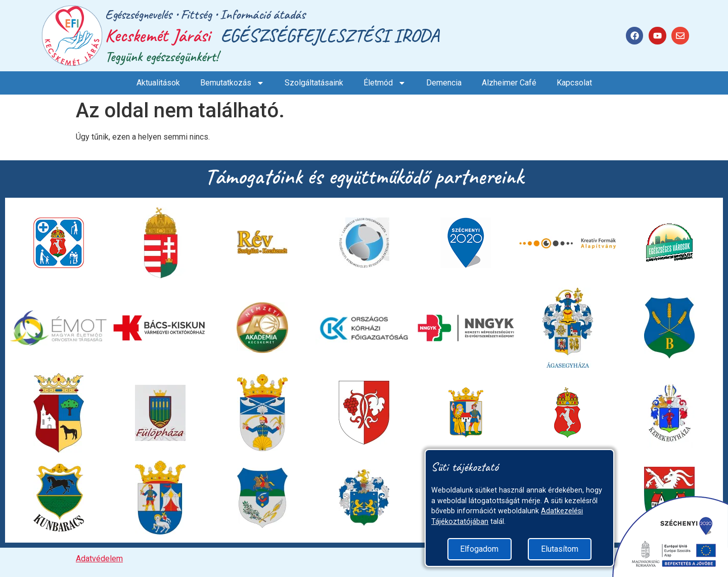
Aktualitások (158, 83)
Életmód (385, 83)
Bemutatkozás (232, 83)
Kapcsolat (574, 83)
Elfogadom (479, 549)
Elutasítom (560, 549)
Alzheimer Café (509, 83)
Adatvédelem (99, 559)
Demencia (444, 83)
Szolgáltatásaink (314, 83)
